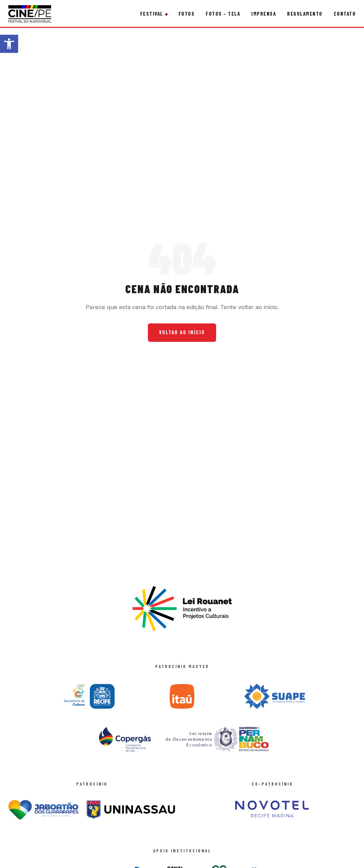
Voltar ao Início (182, 332)
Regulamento (305, 14)
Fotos (187, 14)
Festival (152, 14)
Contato (345, 14)
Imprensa (264, 14)
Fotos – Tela (223, 14)
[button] (9, 44)
